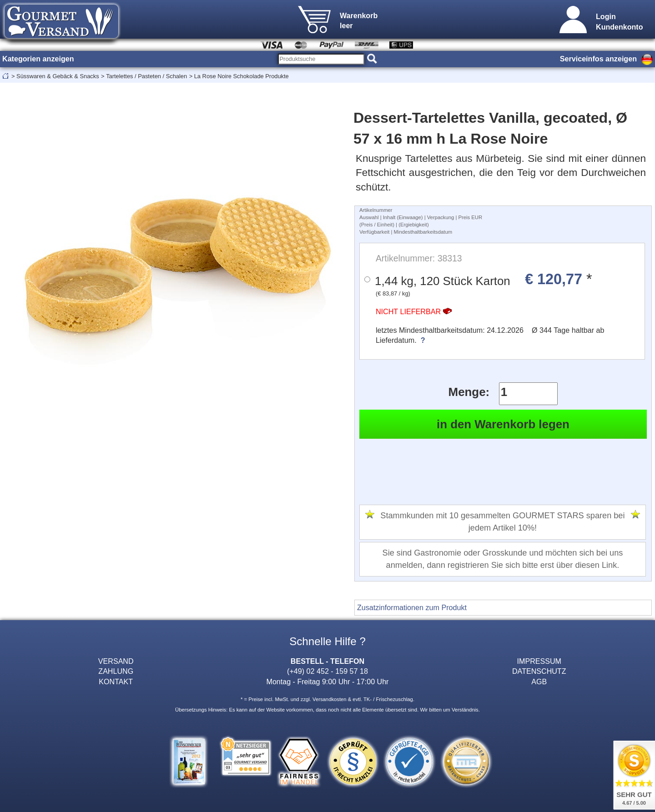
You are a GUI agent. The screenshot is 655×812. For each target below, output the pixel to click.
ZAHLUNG (116, 671)
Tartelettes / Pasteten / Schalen (146, 76)
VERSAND (116, 661)
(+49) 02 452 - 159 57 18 (327, 671)
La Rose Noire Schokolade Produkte (242, 76)
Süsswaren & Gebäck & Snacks (58, 76)
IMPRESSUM (539, 661)
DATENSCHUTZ (539, 671)
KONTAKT (116, 682)
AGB (539, 682)
